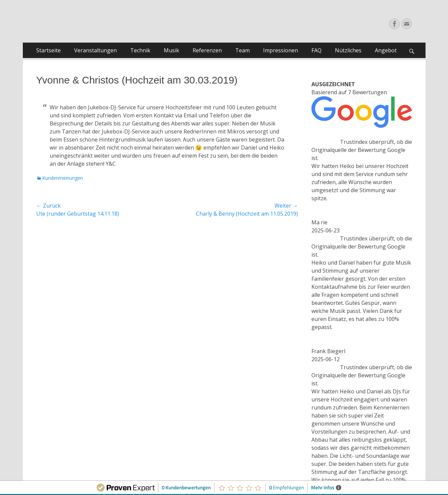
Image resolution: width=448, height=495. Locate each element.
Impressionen (281, 50)
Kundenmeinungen (63, 178)
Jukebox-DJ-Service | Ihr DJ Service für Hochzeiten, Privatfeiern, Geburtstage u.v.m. (171, 463)
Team (242, 50)
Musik (171, 50)
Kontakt (239, 429)
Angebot (386, 50)
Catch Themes (265, 470)
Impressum (192, 422)
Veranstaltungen (95, 50)
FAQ (316, 50)
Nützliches (348, 50)
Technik (140, 50)
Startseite (48, 50)
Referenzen (207, 50)
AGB (212, 422)
